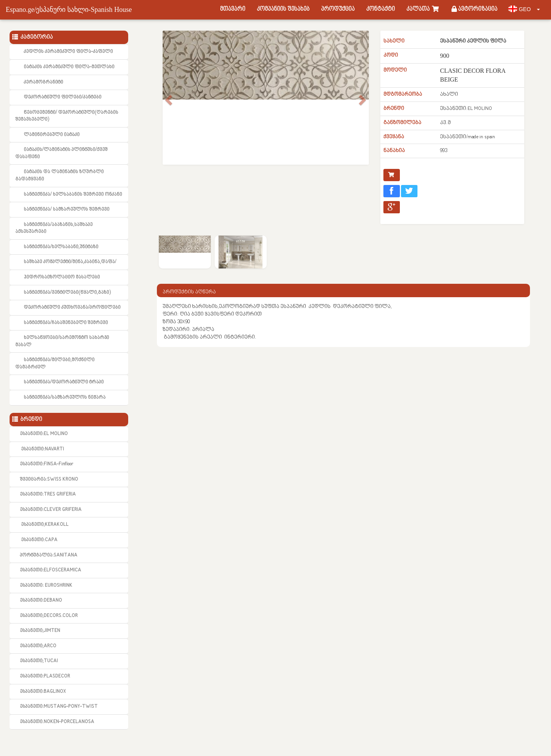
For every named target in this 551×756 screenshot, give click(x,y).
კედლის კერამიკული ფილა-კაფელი (68, 52)
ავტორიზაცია (474, 9)
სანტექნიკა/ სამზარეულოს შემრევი (67, 209)
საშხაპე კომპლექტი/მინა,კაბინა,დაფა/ (70, 262)
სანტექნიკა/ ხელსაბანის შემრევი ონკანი (73, 195)
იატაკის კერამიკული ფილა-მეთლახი (69, 67)
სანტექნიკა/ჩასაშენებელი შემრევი (66, 323)
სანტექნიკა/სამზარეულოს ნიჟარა (65, 398)
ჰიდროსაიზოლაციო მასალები (62, 277)
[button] (168, 111)
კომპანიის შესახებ (283, 9)
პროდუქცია (338, 9)
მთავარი (233, 9)
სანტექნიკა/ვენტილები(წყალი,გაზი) (67, 293)
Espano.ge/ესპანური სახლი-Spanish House (69, 10)
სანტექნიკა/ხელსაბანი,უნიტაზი (61, 247)
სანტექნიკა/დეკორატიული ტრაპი (64, 382)
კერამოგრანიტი (43, 82)
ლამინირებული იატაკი (52, 135)
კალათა (423, 9)
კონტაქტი (381, 9)
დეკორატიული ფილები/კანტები (63, 97)
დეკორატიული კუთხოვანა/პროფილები (72, 308)
